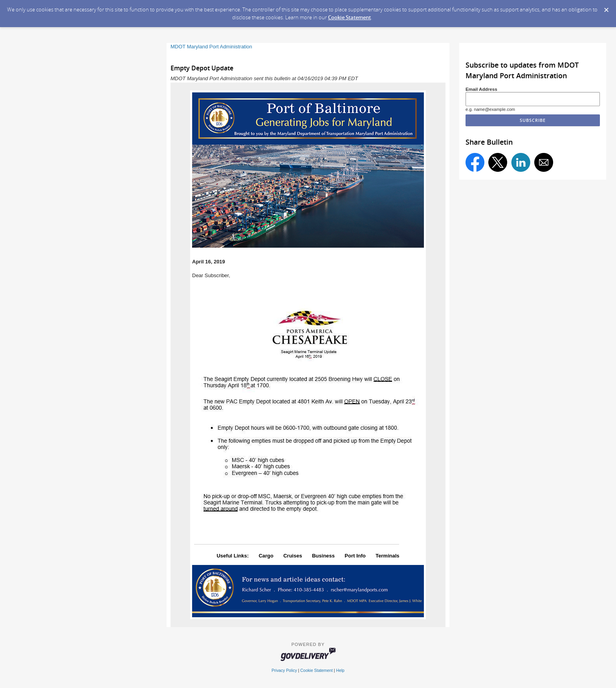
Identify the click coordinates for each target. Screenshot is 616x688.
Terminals (387, 556)
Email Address (481, 89)
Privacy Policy (284, 671)
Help (340, 671)
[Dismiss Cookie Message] (606, 7)
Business (323, 556)
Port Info (355, 556)
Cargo (266, 556)
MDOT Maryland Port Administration (211, 47)
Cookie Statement (349, 17)
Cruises (293, 556)
